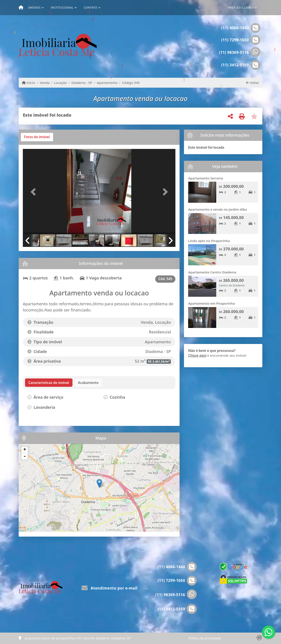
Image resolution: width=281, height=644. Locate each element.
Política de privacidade (205, 638)
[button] (34, 192)
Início (29, 83)
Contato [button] (90, 8)
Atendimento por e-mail (109, 588)
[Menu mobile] (21, 8)
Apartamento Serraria (205, 178)
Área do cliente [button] (241, 8)
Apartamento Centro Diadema (212, 272)
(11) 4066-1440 (235, 28)
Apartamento (107, 83)
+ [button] (25, 450)
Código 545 (131, 83)
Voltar (253, 83)
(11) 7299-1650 (235, 40)
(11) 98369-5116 (234, 52)
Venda (45, 83)
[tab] (37, 137)
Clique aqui (197, 355)
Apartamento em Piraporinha (212, 303)
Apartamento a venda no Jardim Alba (218, 209)
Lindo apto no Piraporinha (209, 241)
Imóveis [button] (34, 8)
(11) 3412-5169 (235, 65)
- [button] (25, 456)
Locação (60, 83)
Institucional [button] (62, 8)
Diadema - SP (82, 83)
